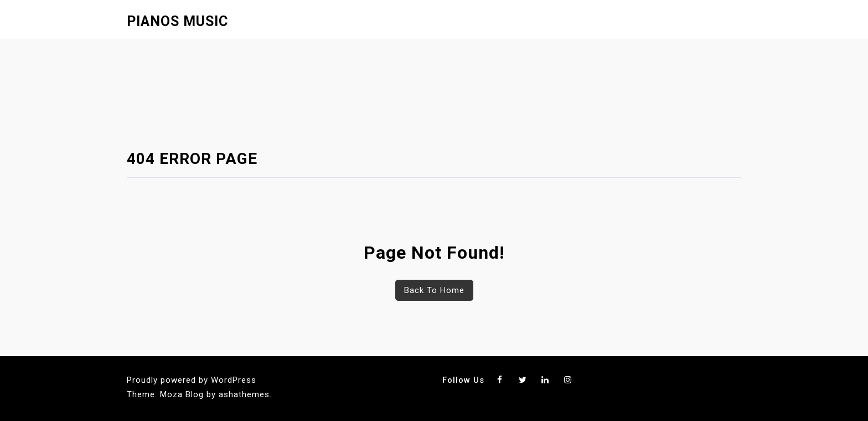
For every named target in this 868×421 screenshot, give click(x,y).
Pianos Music (177, 21)
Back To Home (434, 290)
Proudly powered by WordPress (192, 380)
